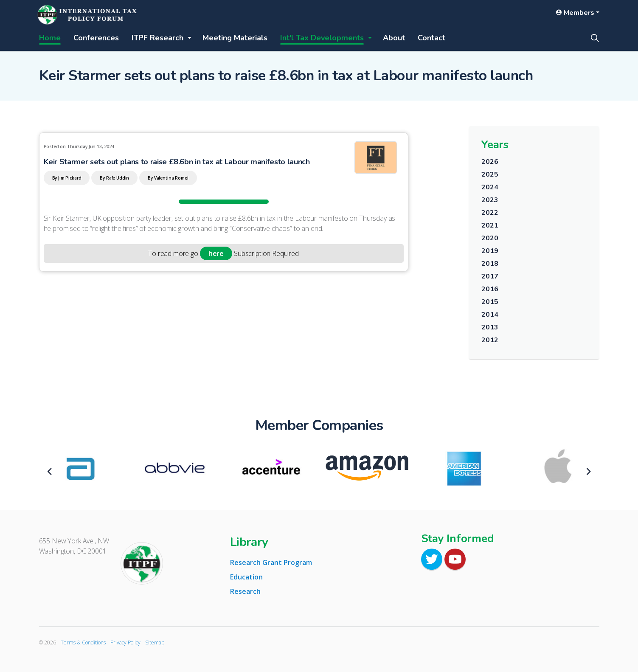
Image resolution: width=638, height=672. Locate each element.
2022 (490, 213)
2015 (490, 302)
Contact (431, 38)
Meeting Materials (235, 38)
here (216, 253)
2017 (490, 276)
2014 (490, 315)
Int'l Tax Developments (322, 38)
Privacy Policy (125, 642)
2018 (490, 264)
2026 (490, 162)
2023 (490, 200)
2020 (490, 238)
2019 (490, 251)
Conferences (96, 38)
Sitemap (155, 642)
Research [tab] (245, 591)
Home (50, 38)
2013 (490, 327)
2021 (490, 225)
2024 (490, 187)
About (394, 38)
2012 (490, 340)
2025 (490, 174)
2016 (490, 289)
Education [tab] (246, 577)
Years (495, 145)
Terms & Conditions (83, 642)
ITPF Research (157, 38)
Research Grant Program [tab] (271, 562)
